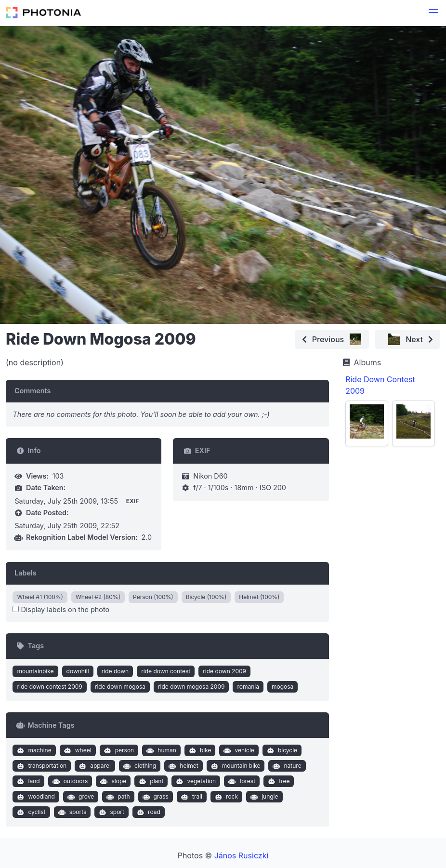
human (160, 750)
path (117, 797)
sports (71, 812)
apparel (94, 766)
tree (278, 781)
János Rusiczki (242, 855)
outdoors (69, 781)
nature (286, 766)
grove (79, 797)
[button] (433, 13)
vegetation (195, 781)
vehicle (238, 750)
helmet (183, 766)
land (27, 781)
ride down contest (166, 671)
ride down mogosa (120, 687)
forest (241, 781)
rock (225, 797)
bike (199, 750)
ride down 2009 (224, 671)
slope (112, 781)
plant (150, 781)
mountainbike (35, 671)
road (147, 812)
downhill (78, 671)
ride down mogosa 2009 (191, 687)
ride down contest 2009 (49, 687)
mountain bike (234, 766)
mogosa (282, 687)
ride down (115, 671)
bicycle (281, 750)
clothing (138, 766)
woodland (35, 797)
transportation (41, 766)
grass (154, 797)
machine (33, 750)
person (118, 750)
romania (248, 687)
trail (190, 797)
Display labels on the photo (61, 609)
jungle (263, 797)
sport (111, 812)
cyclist (30, 812)
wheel (76, 750)
